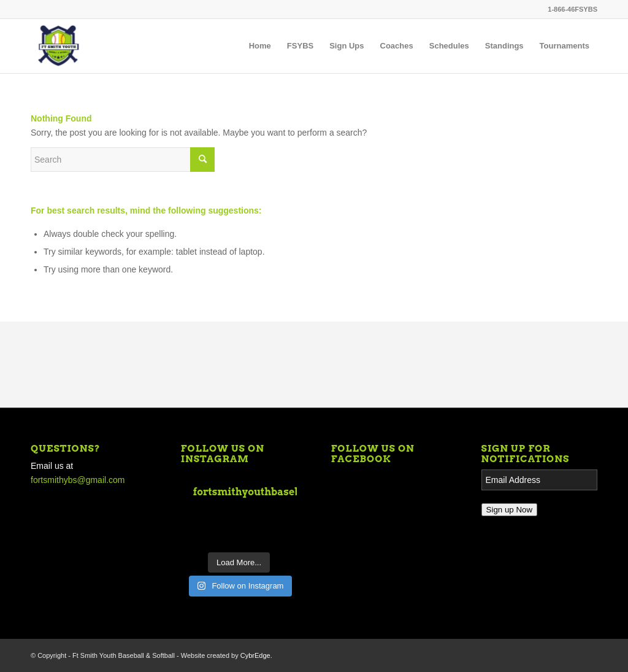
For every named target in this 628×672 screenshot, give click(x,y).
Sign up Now (510, 510)
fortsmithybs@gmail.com (78, 480)
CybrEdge (255, 655)
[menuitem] (260, 46)
